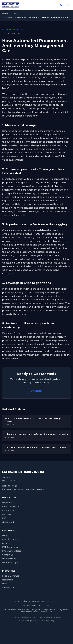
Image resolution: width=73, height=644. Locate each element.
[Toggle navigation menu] (68, 5)
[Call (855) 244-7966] (61, 5)
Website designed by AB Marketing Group (36, 621)
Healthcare (8, 580)
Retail (5, 584)
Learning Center (11, 539)
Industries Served (11, 507)
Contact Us (8, 555)
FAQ (4, 518)
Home (5, 14)
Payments (7, 503)
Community (8, 510)
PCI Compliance (10, 547)
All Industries (9, 588)
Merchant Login (10, 563)
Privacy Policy (9, 559)
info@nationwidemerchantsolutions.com (23, 489)
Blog (14, 14)
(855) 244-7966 (10, 486)
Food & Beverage (11, 576)
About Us (7, 543)
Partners (7, 514)
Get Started (37, 391)
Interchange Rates (12, 551)
